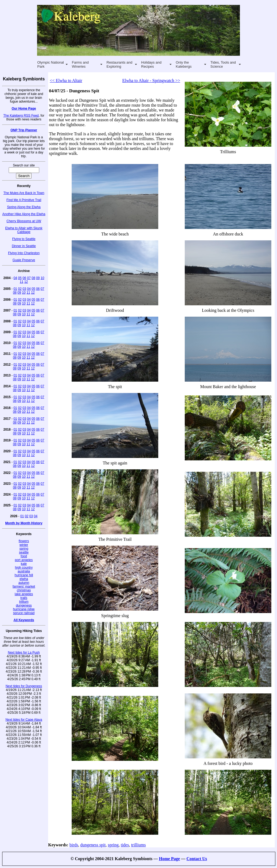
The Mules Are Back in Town (24, 193)
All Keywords (24, 620)
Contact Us (197, 859)
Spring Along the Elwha (24, 207)
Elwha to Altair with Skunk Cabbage (24, 230)
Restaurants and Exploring (119, 64)
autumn (24, 583)
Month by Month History (24, 523)
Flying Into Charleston (24, 253)
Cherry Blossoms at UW (24, 221)
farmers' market (24, 587)
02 (20, 289)
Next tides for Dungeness (24, 686)
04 (15, 278)
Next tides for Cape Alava (24, 720)
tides (125, 845)
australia (24, 571)
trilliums (138, 845)
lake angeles (24, 594)
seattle (24, 552)
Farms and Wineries (80, 64)
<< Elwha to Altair (66, 81)
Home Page (169, 859)
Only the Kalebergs (184, 64)
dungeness (24, 605)
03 (24, 289)
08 (33, 278)
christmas (24, 590)
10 (42, 278)
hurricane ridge (24, 609)
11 (22, 282)
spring (24, 549)
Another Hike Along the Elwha (24, 214)
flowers (24, 541)
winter (24, 545)
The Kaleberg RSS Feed (21, 116)
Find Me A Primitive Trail (24, 200)
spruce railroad (24, 613)
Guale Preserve (24, 260)
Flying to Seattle (24, 239)
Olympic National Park (51, 64)
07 (29, 278)
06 (24, 278)
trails (24, 598)
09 (38, 278)
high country (24, 568)
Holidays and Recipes (151, 64)
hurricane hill (24, 575)
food (24, 556)
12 (26, 282)
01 (15, 289)
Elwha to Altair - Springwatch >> (151, 81)
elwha (24, 579)
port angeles (24, 560)
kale (24, 564)
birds (74, 845)
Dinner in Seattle (24, 246)
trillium (24, 602)
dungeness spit (93, 845)
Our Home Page (24, 109)
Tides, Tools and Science (223, 64)
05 (20, 278)
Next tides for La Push (24, 653)
